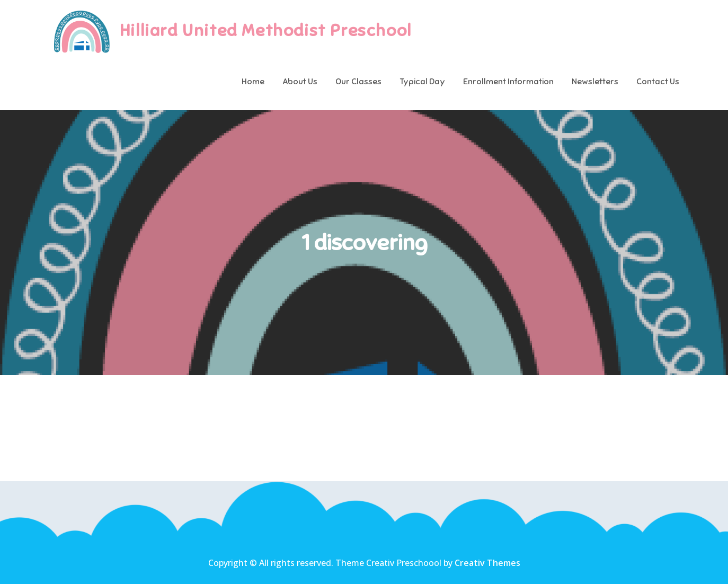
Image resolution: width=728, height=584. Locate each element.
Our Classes (358, 82)
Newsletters (595, 82)
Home (253, 82)
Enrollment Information (508, 82)
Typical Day (422, 82)
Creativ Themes (487, 563)
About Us (300, 82)
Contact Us (658, 82)
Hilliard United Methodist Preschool (266, 30)
